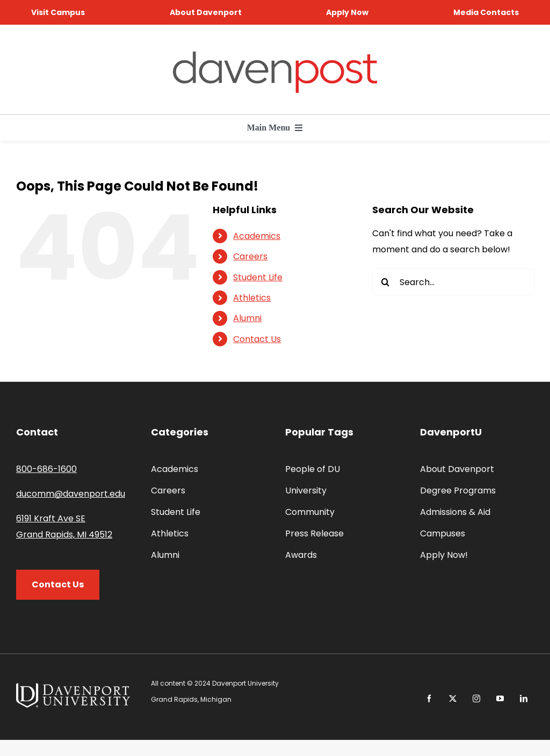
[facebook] (429, 699)
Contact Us (257, 339)
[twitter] (453, 699)
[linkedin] (524, 699)
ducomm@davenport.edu (71, 494)
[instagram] (476, 699)
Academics (257, 236)
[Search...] (453, 282)
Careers (250, 256)
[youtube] (500, 699)
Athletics (252, 298)
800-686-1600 (46, 469)
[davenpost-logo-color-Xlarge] (275, 56)
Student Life (258, 277)
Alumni (247, 318)
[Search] (386, 282)
